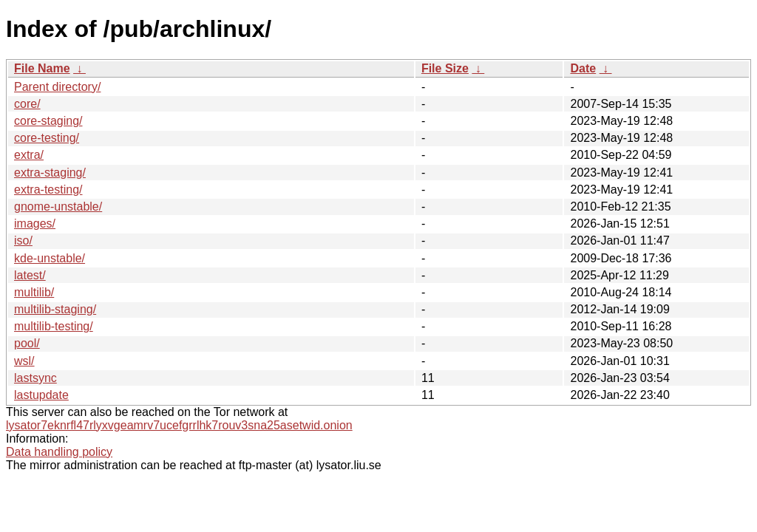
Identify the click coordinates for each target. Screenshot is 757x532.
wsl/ (24, 361)
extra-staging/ (50, 173)
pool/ (27, 343)
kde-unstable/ (50, 258)
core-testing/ (47, 138)
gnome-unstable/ (58, 207)
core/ (27, 104)
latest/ (30, 275)
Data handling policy (59, 452)
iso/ (23, 241)
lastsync (35, 378)
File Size (445, 68)
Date (583, 68)
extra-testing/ (48, 190)
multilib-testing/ (54, 326)
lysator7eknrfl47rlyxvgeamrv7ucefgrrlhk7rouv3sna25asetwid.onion (179, 425)
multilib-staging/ (55, 309)
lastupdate (41, 395)
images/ (35, 224)
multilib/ (34, 292)
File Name (42, 68)
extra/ (29, 155)
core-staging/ (48, 121)
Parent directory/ (57, 87)
